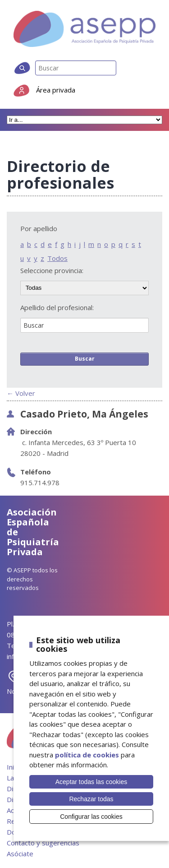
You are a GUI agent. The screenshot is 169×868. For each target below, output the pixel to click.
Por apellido (39, 229)
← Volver (21, 393)
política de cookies (87, 755)
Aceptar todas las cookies (91, 782)
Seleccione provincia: (52, 271)
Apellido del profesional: (57, 308)
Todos (57, 258)
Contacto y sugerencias (43, 843)
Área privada (56, 90)
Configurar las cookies (91, 817)
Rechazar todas (91, 799)
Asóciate (20, 854)
